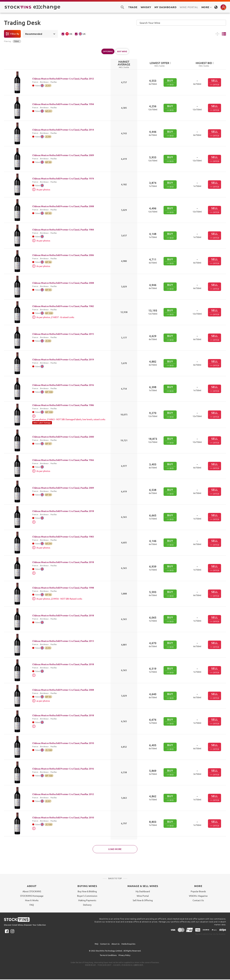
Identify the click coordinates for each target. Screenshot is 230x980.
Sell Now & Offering (143, 900)
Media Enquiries (128, 944)
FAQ (32, 905)
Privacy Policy (124, 955)
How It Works (32, 900)
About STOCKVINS (32, 891)
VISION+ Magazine (198, 896)
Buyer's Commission (87, 896)
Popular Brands (198, 891)
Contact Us (198, 900)
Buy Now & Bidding (87, 891)
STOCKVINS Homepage (32, 896)
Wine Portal (189, 7)
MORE (207, 7)
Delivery (87, 905)
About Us (115, 944)
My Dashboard (143, 891)
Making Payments (87, 900)
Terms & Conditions (108, 955)
